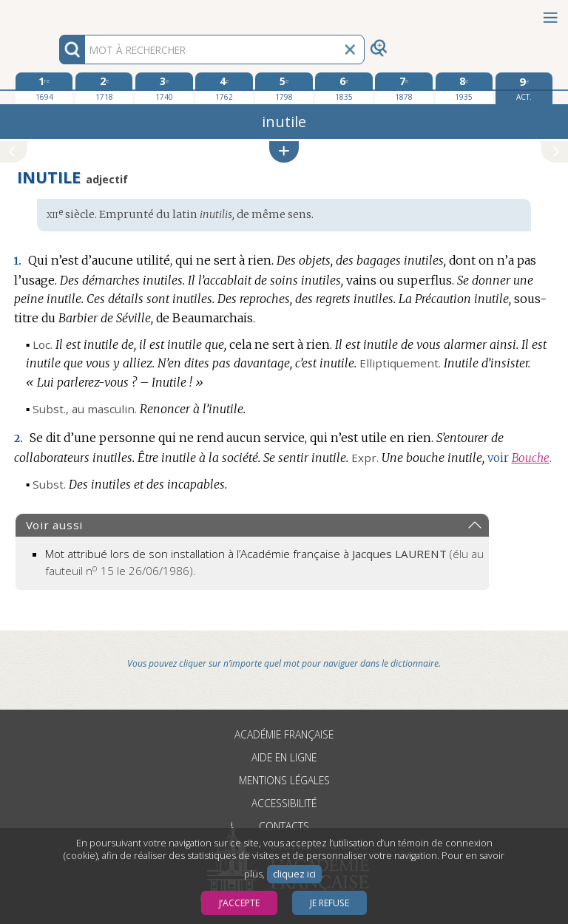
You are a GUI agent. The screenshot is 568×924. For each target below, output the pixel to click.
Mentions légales (284, 780)
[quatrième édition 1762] (224, 88)
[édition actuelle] (524, 88)
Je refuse (329, 903)
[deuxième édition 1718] (104, 88)
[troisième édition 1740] (164, 88)
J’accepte (239, 903)
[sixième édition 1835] (344, 88)
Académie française (284, 734)
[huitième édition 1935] (464, 88)
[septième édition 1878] (403, 88)
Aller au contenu (58, 13)
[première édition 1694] (44, 88)
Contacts (284, 826)
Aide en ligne (284, 757)
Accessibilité (284, 803)
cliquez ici (294, 874)
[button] (284, 152)
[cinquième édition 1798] (284, 88)
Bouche (531, 458)
